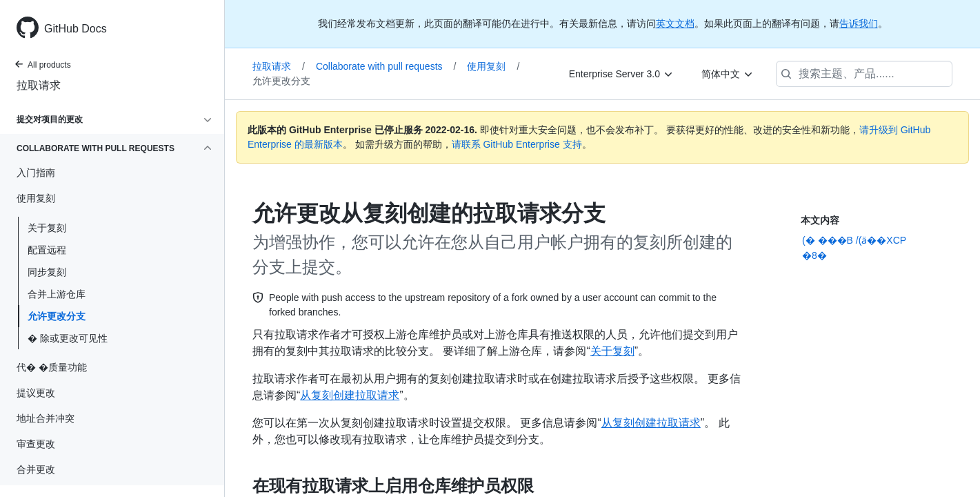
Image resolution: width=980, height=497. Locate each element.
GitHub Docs (76, 29)
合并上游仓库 (57, 294)
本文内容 (820, 220)
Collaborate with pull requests (386, 66)
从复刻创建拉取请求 (350, 395)
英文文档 (675, 23)
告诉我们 (859, 23)
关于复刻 (47, 228)
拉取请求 (39, 85)
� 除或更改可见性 (68, 338)
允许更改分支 (57, 316)
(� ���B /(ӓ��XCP (854, 240)
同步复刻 (47, 272)
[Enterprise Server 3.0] (621, 74)
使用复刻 (493, 66)
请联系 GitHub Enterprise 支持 (517, 144)
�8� (814, 255)
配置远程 (47, 250)
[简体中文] (728, 74)
